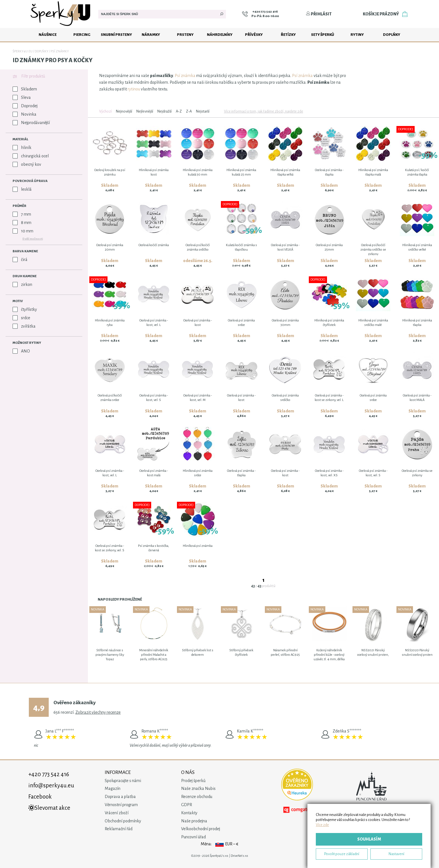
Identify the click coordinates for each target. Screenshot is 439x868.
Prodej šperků (193, 781)
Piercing (82, 35)
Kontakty (189, 813)
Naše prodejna (194, 821)
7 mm (22, 214)
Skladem (25, 89)
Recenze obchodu (197, 797)
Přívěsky (254, 35)
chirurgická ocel (31, 156)
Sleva (22, 97)
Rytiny (357, 35)
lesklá (22, 189)
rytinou (134, 89)
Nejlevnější (145, 111)
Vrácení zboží (117, 813)
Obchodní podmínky (123, 821)
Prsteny (185, 35)
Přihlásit (319, 14)
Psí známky (60, 51)
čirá (20, 260)
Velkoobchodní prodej (201, 829)
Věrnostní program (121, 805)
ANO (21, 351)
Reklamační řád (119, 829)
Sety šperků (323, 35)
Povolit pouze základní (342, 854)
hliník (22, 148)
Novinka (24, 114)
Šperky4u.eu (23, 51)
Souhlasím (369, 839)
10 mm (23, 231)
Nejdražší (164, 111)
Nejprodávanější (31, 123)
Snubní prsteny (116, 35)
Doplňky (392, 35)
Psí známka (185, 76)
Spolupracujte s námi (123, 781)
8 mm (22, 223)
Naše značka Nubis (198, 788)
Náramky (151, 35)
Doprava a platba (120, 797)
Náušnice (48, 35)
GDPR (187, 805)
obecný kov (27, 164)
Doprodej (25, 106)
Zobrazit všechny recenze (98, 712)
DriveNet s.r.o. (240, 856)
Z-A (189, 111)
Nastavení (396, 854)
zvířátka (24, 326)
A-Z (179, 111)
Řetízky (288, 35)
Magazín (113, 788)
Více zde (322, 825)
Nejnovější (124, 111)
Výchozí (105, 111)
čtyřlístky (25, 309)
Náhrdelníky (220, 35)
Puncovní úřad (193, 837)
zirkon (22, 284)
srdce (21, 318)
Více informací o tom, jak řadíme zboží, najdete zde (264, 111)
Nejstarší (203, 111)
